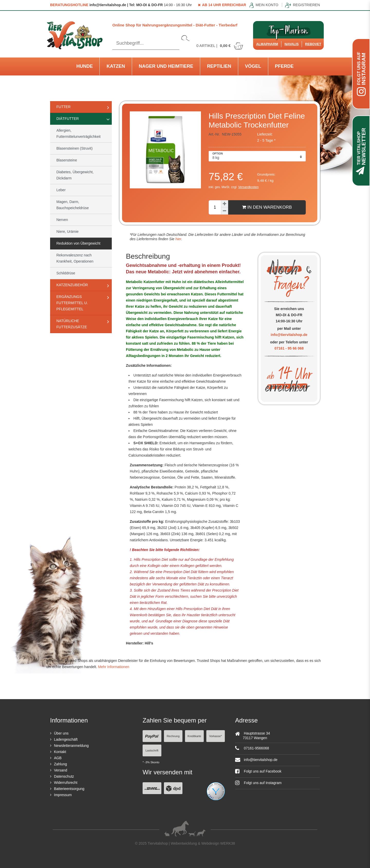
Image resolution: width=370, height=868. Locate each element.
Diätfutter (68, 119)
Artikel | (220, 46)
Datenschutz (64, 776)
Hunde (85, 66)
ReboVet (313, 44)
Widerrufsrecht (66, 783)
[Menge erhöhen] (225, 204)
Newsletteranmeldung (71, 746)
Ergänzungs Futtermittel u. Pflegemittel (72, 303)
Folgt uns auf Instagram (258, 783)
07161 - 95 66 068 (289, 348)
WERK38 (228, 843)
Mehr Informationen (114, 667)
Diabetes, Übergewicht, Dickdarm (75, 175)
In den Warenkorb (267, 207)
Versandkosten (248, 187)
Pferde (284, 66)
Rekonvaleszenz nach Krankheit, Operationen (75, 258)
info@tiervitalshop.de (289, 335)
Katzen (116, 66)
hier (178, 239)
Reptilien (219, 66)
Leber (61, 190)
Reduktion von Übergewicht (78, 243)
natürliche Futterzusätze (72, 324)
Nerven (62, 220)
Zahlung (61, 764)
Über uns (61, 733)
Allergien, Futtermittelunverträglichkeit (79, 133)
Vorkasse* (216, 736)
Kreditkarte (194, 736)
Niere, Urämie (68, 232)
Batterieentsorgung (69, 789)
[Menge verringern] (225, 211)
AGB (58, 758)
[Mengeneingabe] (215, 207)
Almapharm (267, 44)
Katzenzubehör (72, 285)
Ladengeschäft (66, 739)
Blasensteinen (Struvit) (75, 148)
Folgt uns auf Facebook (258, 771)
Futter (64, 107)
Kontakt (60, 752)
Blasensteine (67, 160)
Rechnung (173, 736)
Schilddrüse (66, 273)
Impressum (63, 795)
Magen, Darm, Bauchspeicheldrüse (73, 205)
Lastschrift (152, 750)
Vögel (253, 66)
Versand (61, 770)
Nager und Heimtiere (166, 66)
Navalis (292, 44)
